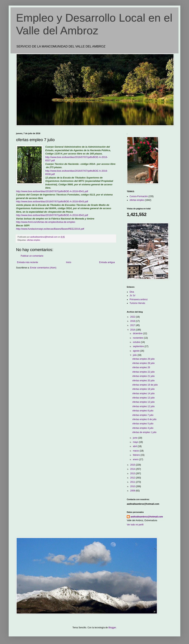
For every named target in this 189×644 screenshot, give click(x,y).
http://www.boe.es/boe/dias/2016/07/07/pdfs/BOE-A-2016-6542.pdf (52, 215)
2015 (133, 465)
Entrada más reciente (28, 262)
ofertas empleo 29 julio (144, 359)
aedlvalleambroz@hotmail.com (147, 517)
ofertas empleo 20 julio (144, 381)
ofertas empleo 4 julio (143, 428)
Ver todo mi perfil (135, 525)
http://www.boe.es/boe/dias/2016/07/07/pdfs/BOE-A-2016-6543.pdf (52, 201)
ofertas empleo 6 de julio (144, 419)
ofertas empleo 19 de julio (145, 385)
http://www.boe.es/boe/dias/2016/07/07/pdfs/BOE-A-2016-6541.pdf (52, 191)
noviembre (138, 338)
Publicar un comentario (32, 256)
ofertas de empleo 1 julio (144, 432)
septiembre (139, 346)
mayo (136, 442)
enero (136, 459)
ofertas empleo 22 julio (144, 372)
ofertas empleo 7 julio (143, 415)
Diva (132, 292)
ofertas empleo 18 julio (144, 389)
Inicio (69, 262)
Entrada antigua (107, 262)
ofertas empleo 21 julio (144, 376)
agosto (136, 351)
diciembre (138, 333)
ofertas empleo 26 (141, 367)
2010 (133, 486)
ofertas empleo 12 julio (144, 406)
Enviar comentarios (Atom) (43, 268)
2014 (133, 469)
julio (135, 355)
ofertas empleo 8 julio (143, 411)
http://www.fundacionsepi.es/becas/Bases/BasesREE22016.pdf (50, 229)
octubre (137, 342)
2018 (133, 321)
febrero (137, 455)
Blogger (112, 628)
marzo (136, 451)
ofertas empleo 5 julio (143, 424)
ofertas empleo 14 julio (144, 393)
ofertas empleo (33, 240)
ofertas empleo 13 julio (144, 398)
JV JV (132, 296)
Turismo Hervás (137, 303)
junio (136, 438)
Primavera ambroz (139, 299)
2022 (133, 317)
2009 (133, 491)
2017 (133, 325)
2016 (133, 330)
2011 (133, 482)
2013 (133, 473)
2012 (133, 478)
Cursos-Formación (139, 196)
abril (135, 446)
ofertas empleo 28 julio (144, 363)
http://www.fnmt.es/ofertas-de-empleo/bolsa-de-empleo (46, 222)
